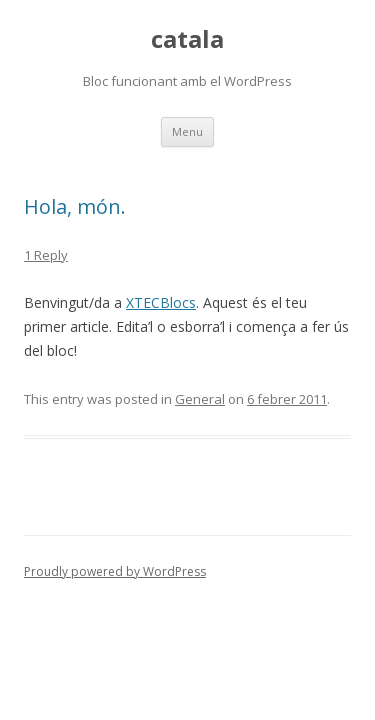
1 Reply (46, 255)
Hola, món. (75, 206)
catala (187, 39)
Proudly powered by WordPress (115, 571)
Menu (187, 131)
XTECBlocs (161, 302)
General (200, 399)
